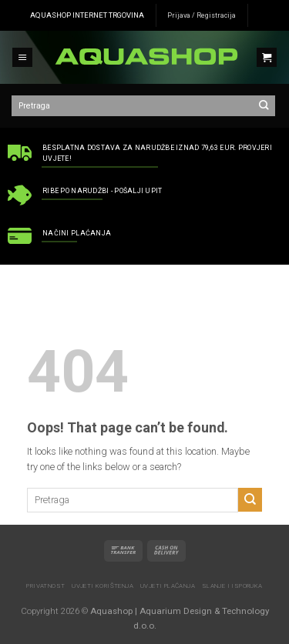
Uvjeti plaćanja (168, 586)
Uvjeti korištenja (102, 586)
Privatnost (45, 586)
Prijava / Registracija (202, 15)
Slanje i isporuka (232, 586)
